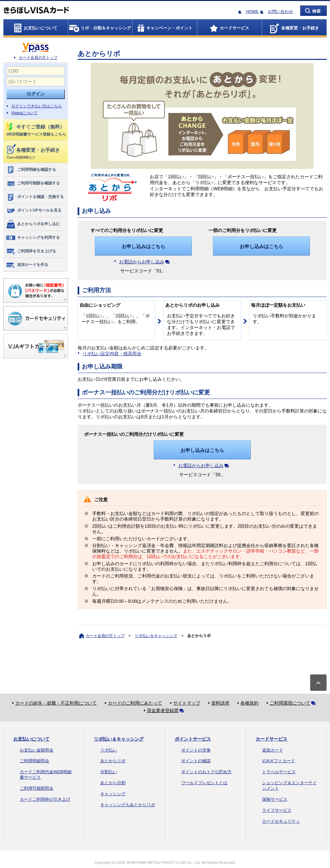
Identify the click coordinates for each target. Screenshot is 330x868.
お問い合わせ (280, 11)
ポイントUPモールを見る (34, 211)
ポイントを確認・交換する (35, 197)
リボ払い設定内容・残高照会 (112, 354)
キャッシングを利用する (33, 238)
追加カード (273, 750)
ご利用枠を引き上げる (31, 251)
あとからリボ (113, 761)
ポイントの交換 (196, 750)
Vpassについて (24, 113)
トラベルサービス (279, 772)
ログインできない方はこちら (37, 106)
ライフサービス (277, 810)
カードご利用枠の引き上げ (45, 799)
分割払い (109, 772)
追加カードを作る (27, 265)
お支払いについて (31, 739)
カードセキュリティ (281, 821)
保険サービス (275, 799)
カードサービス (271, 739)
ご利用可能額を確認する (33, 183)
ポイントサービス (193, 739)
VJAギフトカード (279, 761)
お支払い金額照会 (37, 750)
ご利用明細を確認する (31, 170)
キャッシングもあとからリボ (128, 805)
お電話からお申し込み (146, 262)
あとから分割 (113, 783)
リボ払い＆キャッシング (156, 636)
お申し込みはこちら (143, 246)
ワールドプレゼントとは (204, 783)
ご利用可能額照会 (37, 788)
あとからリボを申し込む (33, 224)
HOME (252, 11)
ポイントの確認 (196, 761)
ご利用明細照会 (34, 761)
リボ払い (109, 750)
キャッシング (113, 794)
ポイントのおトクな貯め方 (206, 772)
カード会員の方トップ (38, 58)
